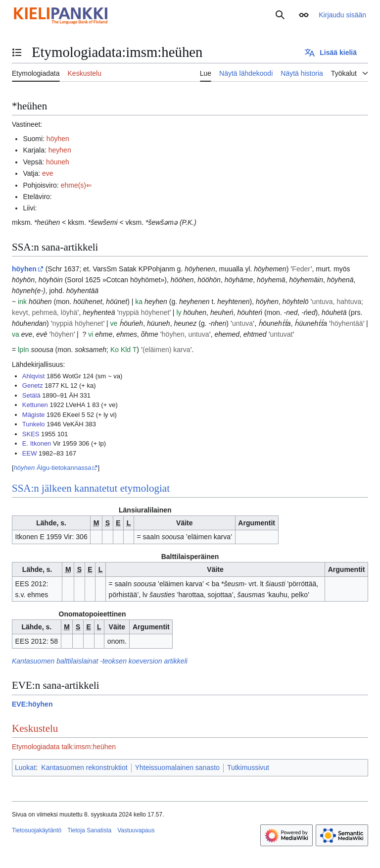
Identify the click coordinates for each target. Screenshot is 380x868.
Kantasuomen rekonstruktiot (84, 767)
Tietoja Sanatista (89, 830)
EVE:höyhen (32, 704)
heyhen (60, 150)
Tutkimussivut (248, 767)
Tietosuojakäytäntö (37, 830)
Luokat (25, 767)
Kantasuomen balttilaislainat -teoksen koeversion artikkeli (100, 661)
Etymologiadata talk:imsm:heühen (64, 747)
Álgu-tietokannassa (53, 468)
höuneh (58, 162)
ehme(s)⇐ (76, 185)
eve (48, 173)
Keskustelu (35, 728)
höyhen (58, 139)
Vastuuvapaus (136, 830)
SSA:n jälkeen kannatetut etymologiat (91, 488)
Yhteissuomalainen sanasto (177, 767)
